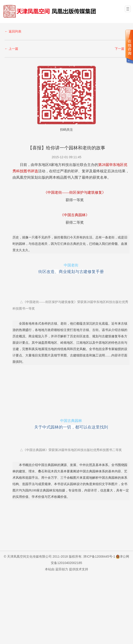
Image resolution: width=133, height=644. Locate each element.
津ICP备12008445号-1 (99, 556)
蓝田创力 (62, 569)
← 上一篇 (11, 48)
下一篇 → (122, 48)
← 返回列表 (13, 31)
